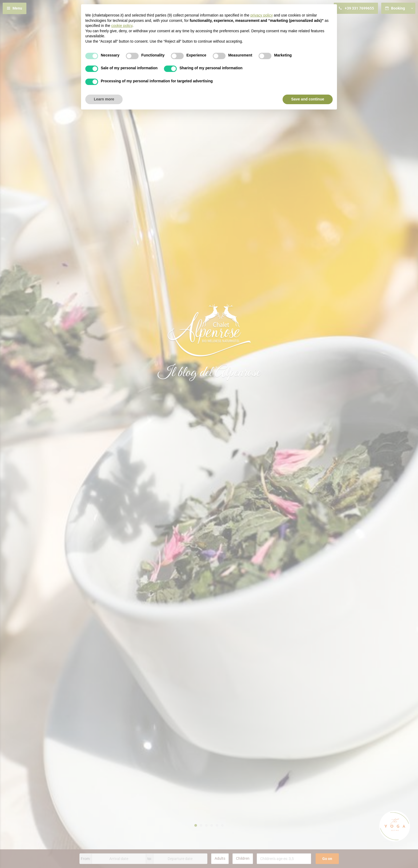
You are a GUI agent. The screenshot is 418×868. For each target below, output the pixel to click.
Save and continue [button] (308, 99)
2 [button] (201, 825)
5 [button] (217, 825)
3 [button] (206, 825)
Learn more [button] (104, 99)
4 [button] (212, 825)
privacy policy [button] (262, 15)
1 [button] (196, 825)
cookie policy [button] (122, 26)
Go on (327, 859)
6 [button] (222, 825)
